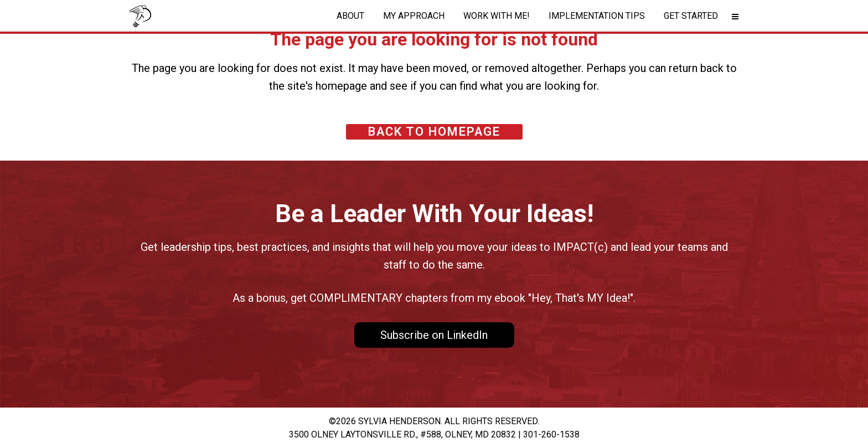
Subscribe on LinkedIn (434, 335)
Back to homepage (434, 132)
